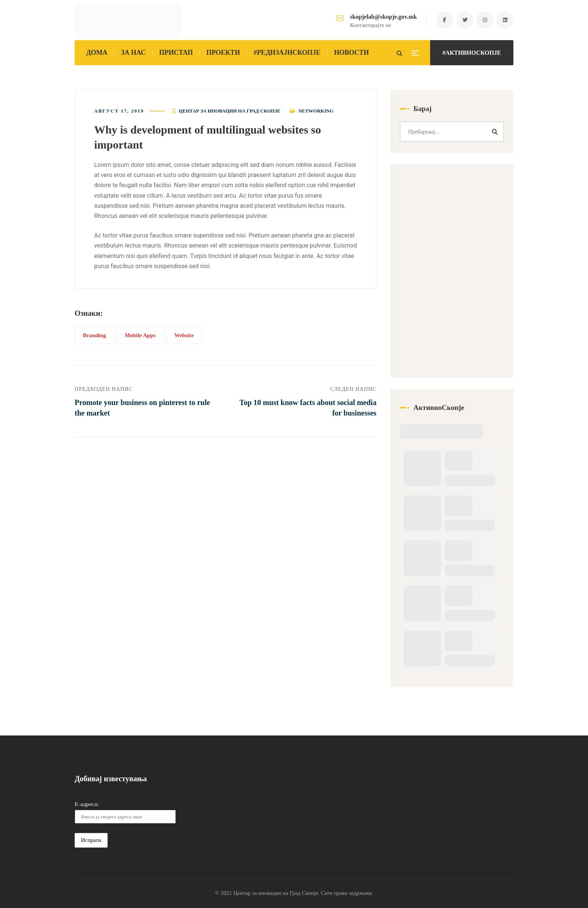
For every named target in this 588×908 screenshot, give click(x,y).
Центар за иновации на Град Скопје (230, 111)
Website (184, 335)
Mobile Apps (140, 335)
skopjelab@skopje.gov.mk (383, 17)
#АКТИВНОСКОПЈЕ (472, 53)
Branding (94, 335)
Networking (316, 111)
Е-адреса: (87, 804)
